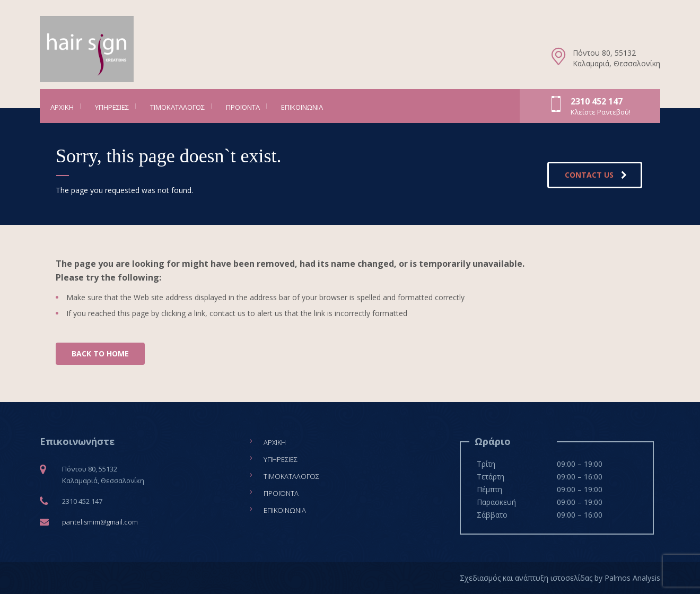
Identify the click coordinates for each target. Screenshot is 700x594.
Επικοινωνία (302, 107)
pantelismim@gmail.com (100, 522)
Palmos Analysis (632, 578)
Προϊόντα (243, 107)
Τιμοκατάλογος (177, 107)
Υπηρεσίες (112, 107)
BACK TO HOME (100, 353)
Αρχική (62, 107)
